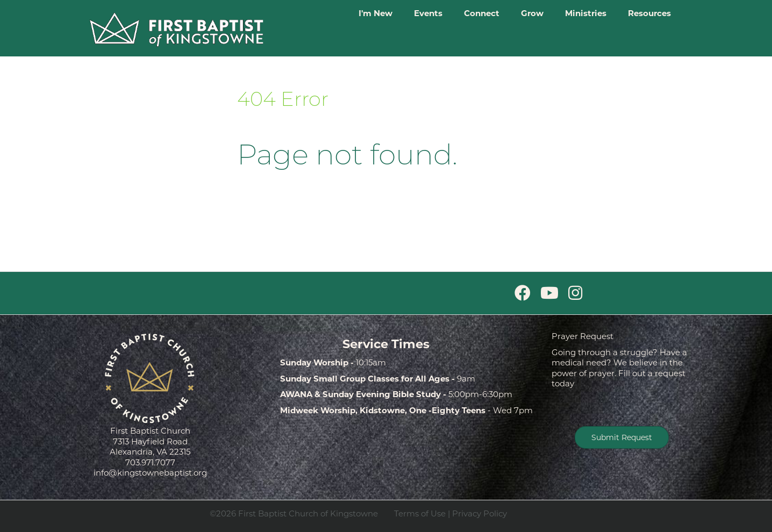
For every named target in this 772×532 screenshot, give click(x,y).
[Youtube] (549, 293)
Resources (649, 13)
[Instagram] (575, 293)
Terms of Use (420, 513)
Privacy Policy (480, 513)
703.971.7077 (150, 462)
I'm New (376, 13)
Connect (482, 13)
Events (428, 13)
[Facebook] (523, 293)
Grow (532, 13)
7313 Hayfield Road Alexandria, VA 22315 (150, 447)
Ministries (586, 13)
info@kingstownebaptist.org (150, 473)
